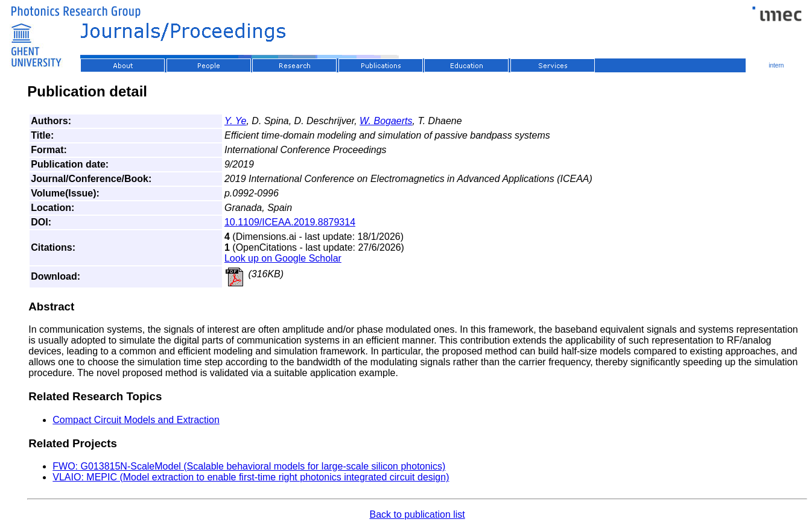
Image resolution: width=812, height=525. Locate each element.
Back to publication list (417, 514)
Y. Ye (236, 121)
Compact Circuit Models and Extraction (136, 420)
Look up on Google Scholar (283, 258)
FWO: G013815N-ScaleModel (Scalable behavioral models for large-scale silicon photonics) (249, 466)
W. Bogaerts (386, 121)
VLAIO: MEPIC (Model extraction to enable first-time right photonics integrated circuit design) (251, 477)
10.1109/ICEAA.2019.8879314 (290, 222)
